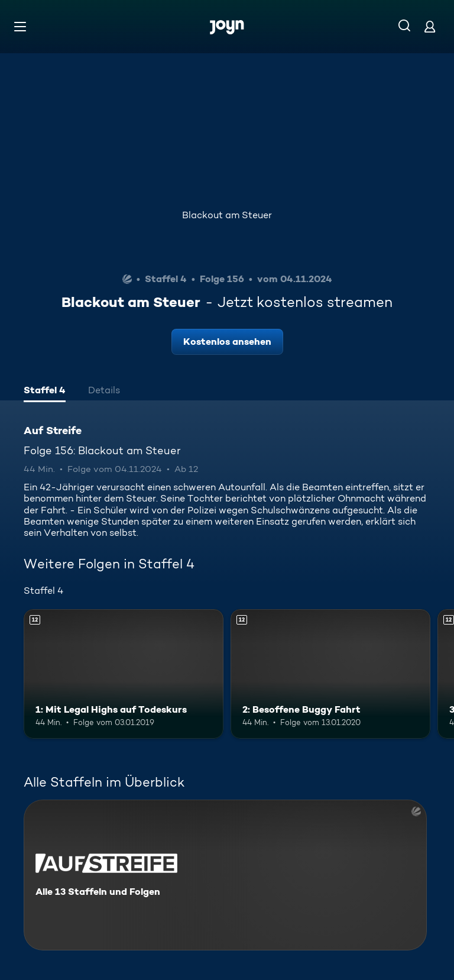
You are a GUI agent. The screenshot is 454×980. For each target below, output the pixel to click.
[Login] (430, 26)
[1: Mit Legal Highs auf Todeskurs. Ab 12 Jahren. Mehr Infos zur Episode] (124, 674)
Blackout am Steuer (227, 215)
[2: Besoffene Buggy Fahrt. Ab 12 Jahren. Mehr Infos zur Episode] (330, 674)
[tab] (45, 392)
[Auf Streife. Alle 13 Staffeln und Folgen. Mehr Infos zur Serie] (225, 875)
